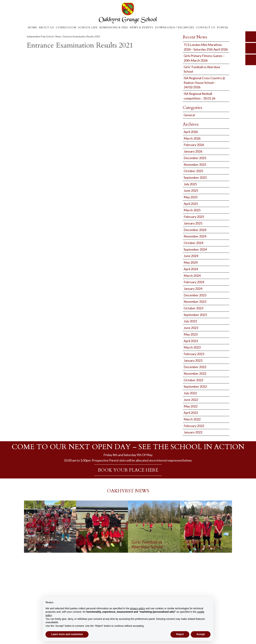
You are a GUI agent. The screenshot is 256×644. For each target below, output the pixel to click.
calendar (251, 60)
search (251, 37)
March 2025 (192, 210)
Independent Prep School (40, 36)
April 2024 (191, 269)
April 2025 (191, 204)
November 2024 (195, 236)
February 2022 (194, 426)
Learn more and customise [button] (67, 634)
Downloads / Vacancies (174, 27)
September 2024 (195, 249)
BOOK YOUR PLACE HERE (128, 470)
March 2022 (192, 419)
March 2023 (192, 347)
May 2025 (191, 197)
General (189, 115)
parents (251, 48)
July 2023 (190, 321)
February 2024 (194, 282)
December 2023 (195, 295)
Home (32, 27)
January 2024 (193, 289)
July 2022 (190, 393)
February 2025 (194, 217)
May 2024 (191, 262)
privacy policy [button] (137, 608)
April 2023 (191, 341)
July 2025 (190, 184)
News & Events (141, 27)
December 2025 (195, 158)
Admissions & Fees (113, 27)
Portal (223, 27)
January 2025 (193, 223)
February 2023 (194, 354)
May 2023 (191, 334)
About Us (46, 27)
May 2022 (191, 406)
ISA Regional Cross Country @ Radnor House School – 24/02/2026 (204, 83)
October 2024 (193, 243)
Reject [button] (180, 634)
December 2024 (195, 230)
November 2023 (195, 302)
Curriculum (66, 27)
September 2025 (195, 177)
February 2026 (194, 145)
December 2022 (195, 367)
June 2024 (191, 256)
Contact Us (205, 27)
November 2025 (195, 164)
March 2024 (192, 276)
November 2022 (195, 373)
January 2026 (193, 151)
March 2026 (192, 138)
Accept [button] (201, 634)
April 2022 (191, 413)
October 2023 (193, 308)
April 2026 (191, 132)
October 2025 (193, 171)
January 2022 (193, 432)
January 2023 (193, 360)
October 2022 (193, 380)
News (58, 36)
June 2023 (191, 328)
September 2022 (195, 386)
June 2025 (191, 190)
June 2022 (191, 400)
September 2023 (195, 315)
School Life (88, 27)
